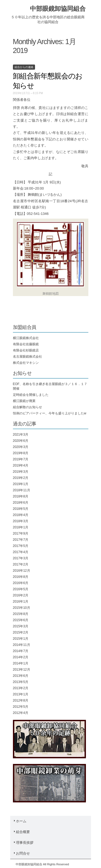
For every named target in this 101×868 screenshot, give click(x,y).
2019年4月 (21, 465)
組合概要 (21, 832)
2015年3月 (21, 626)
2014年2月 (21, 657)
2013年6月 (21, 676)
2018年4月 (21, 515)
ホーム (20, 821)
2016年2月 (21, 595)
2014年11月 (22, 645)
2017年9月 (21, 533)
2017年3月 (21, 558)
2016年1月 (21, 602)
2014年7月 (21, 651)
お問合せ (21, 853)
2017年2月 (21, 564)
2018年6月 (21, 503)
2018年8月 (21, 496)
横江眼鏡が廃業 (24, 401)
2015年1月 (21, 639)
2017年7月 (21, 540)
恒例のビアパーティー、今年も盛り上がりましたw (50, 413)
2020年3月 (21, 447)
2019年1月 (21, 484)
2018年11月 (22, 490)
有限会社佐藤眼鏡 (26, 344)
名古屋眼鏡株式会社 (27, 357)
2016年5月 (21, 589)
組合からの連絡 (24, 67)
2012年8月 (21, 700)
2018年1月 (21, 527)
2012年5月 (21, 707)
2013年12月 (22, 670)
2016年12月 (22, 571)
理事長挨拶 (23, 843)
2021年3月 (21, 435)
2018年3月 (21, 521)
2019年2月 (21, 478)
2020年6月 (21, 441)
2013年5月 (21, 682)
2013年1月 (21, 694)
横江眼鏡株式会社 (26, 338)
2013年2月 (21, 688)
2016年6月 (21, 583)
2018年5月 (21, 509)
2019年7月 (21, 459)
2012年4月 (21, 713)
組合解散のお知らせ (27, 407)
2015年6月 (21, 620)
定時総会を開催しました (31, 395)
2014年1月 (21, 663)
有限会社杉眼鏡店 (26, 350)
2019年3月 (21, 472)
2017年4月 (21, 552)
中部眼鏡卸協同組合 (58, 9)
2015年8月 (21, 614)
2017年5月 (21, 546)
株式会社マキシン (26, 363)
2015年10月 (22, 608)
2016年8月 (21, 577)
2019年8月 (21, 453)
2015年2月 (21, 632)
